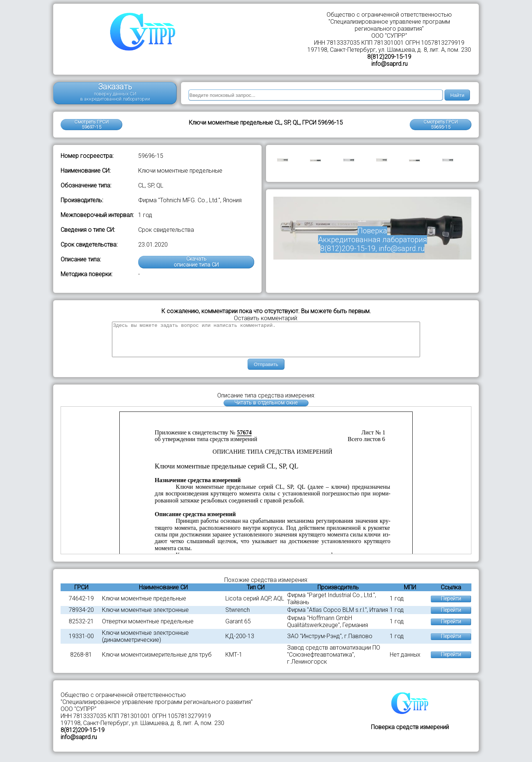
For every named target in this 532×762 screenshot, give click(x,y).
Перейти (451, 605)
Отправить (266, 371)
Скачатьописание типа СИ (196, 262)
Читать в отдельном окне (266, 409)
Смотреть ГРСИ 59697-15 (91, 124)
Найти (457, 95)
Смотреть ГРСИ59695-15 (441, 124)
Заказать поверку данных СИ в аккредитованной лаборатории (115, 92)
